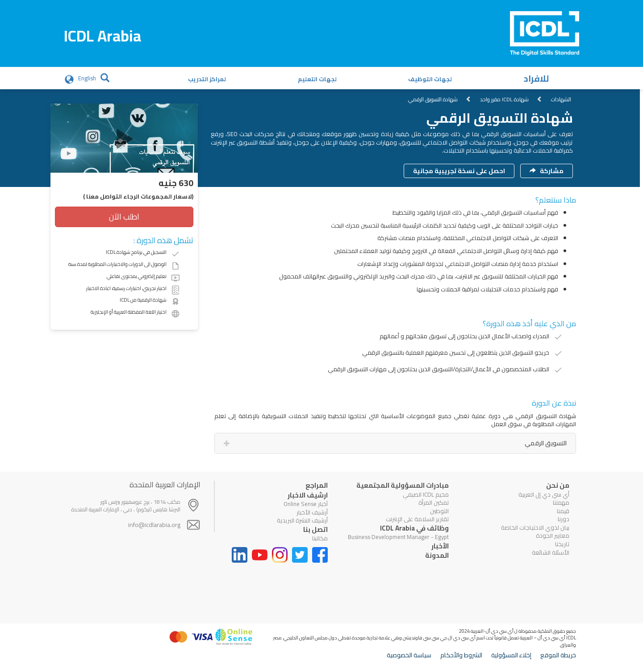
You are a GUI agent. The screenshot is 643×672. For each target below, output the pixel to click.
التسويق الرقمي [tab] (546, 443)
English (87, 78)
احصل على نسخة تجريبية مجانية (459, 171)
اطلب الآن (124, 217)
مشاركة (547, 171)
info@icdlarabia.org (154, 525)
